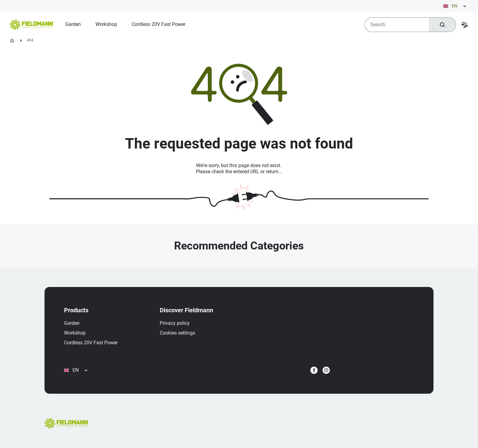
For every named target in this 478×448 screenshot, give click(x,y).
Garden (72, 323)
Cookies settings (177, 333)
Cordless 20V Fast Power (91, 343)
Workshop (75, 333)
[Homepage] (12, 41)
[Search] (442, 25)
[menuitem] (73, 24)
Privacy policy (175, 323)
